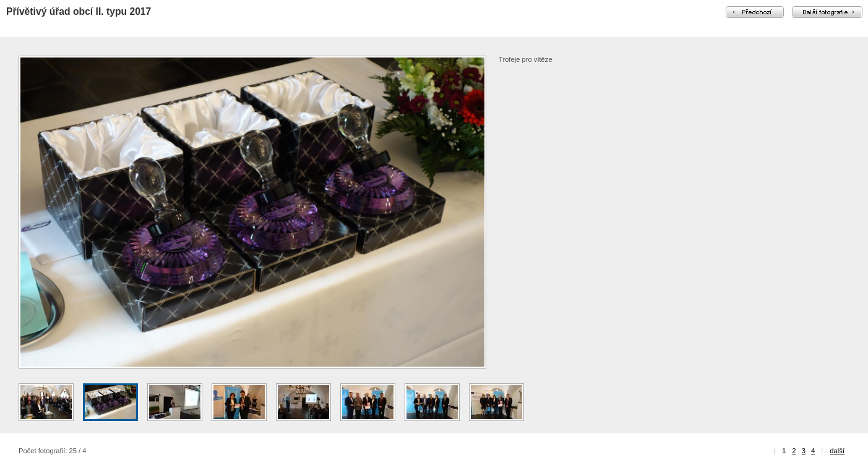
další (837, 451)
